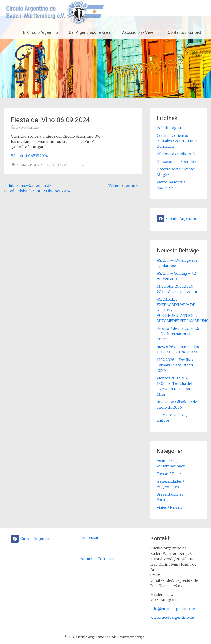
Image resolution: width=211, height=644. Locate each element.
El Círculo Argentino (40, 32)
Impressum (91, 538)
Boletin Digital (169, 128)
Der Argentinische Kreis (90, 32)
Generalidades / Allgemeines (62, 165)
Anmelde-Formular (97, 559)
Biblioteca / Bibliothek (176, 154)
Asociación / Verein (139, 32)
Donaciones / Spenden (177, 162)
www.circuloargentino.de (172, 617)
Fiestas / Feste (27, 165)
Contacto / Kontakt (184, 32)
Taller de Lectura (125, 185)
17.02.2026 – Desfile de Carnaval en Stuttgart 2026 (177, 365)
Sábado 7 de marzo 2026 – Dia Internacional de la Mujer (178, 334)
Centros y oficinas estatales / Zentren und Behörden (177, 141)
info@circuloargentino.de (173, 609)
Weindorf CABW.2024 (30, 156)
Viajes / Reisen (169, 507)
